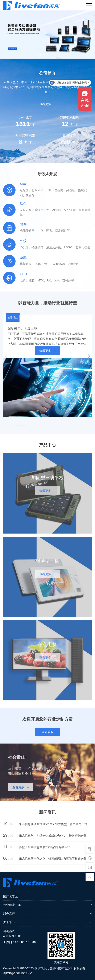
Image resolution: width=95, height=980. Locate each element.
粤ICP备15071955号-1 (18, 973)
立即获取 (47, 735)
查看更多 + (47, 104)
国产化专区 (11, 896)
